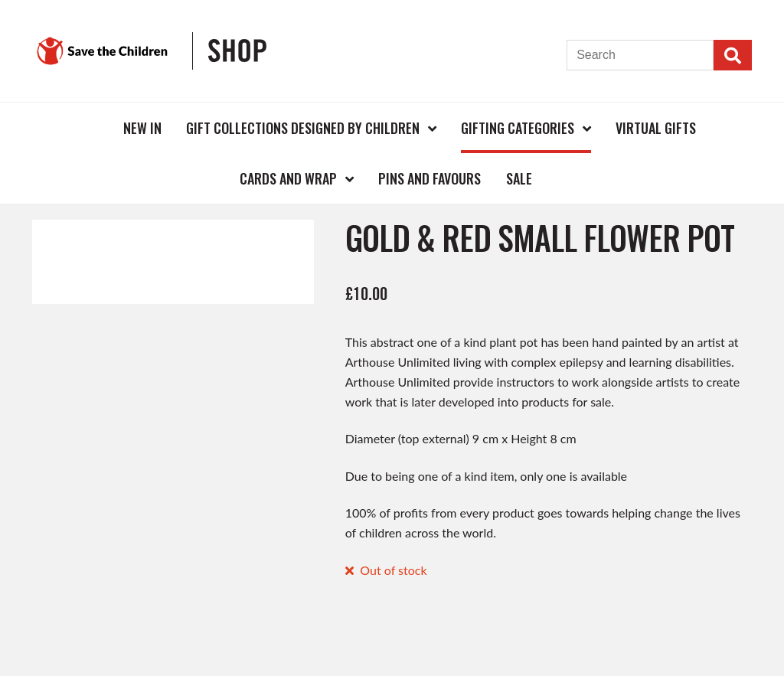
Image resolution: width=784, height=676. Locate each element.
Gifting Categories (518, 128)
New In (142, 128)
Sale (519, 178)
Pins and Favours (430, 178)
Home (86, 127)
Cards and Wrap (288, 178)
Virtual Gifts (656, 128)
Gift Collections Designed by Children (303, 128)
